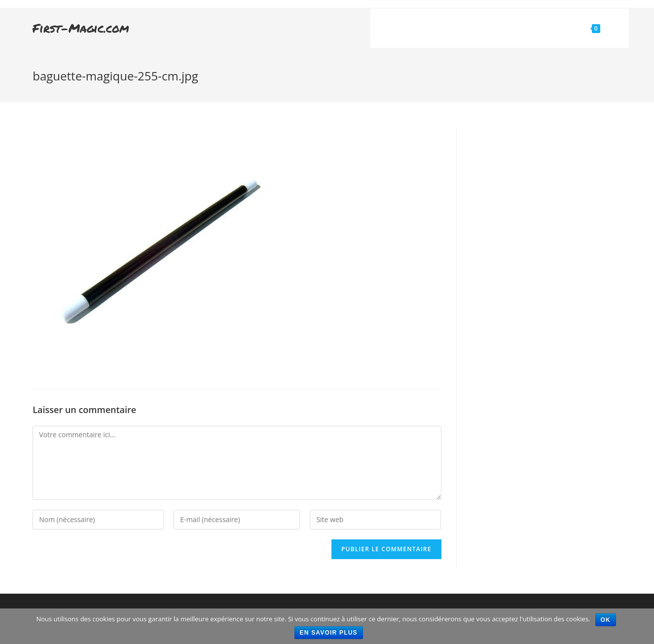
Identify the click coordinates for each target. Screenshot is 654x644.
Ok (606, 620)
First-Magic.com (81, 28)
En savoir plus (329, 633)
